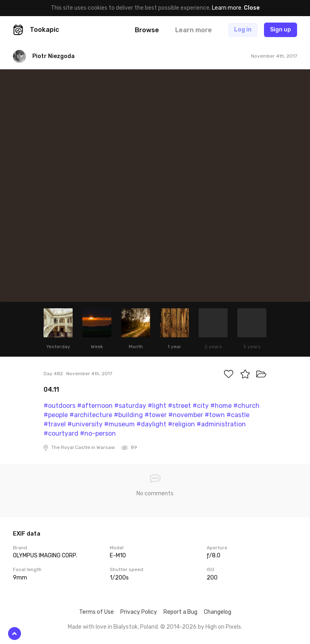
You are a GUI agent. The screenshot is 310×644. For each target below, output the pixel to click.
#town (215, 415)
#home (221, 406)
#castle (238, 415)
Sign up (281, 30)
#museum (119, 424)
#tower (156, 415)
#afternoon (95, 406)
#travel (55, 424)
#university (85, 424)
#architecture (91, 415)
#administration (221, 424)
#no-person (98, 433)
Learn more (227, 8)
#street (179, 406)
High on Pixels (223, 627)
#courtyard (61, 433)
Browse (147, 30)
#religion (181, 424)
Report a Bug (180, 612)
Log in (243, 30)
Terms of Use (96, 612)
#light (157, 406)
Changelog (218, 612)
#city (201, 406)
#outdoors (60, 406)
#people (56, 415)
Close (252, 8)
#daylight (151, 424)
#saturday (130, 406)
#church (246, 406)
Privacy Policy (139, 612)
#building (128, 415)
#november (186, 415)
